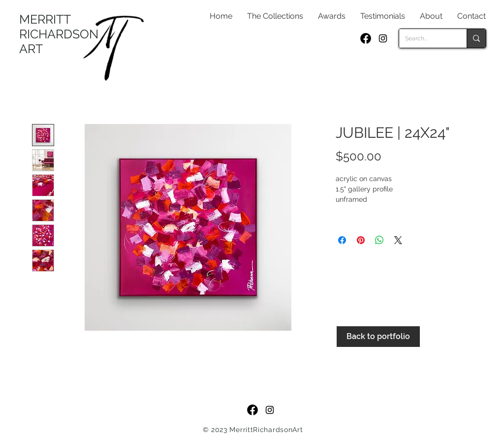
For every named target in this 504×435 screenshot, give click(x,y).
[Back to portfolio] (378, 337)
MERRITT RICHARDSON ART (59, 34)
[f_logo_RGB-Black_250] (366, 38)
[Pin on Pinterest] (361, 240)
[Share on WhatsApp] (379, 240)
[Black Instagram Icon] (383, 38)
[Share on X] (398, 240)
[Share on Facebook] (342, 240)
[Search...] (425, 38)
